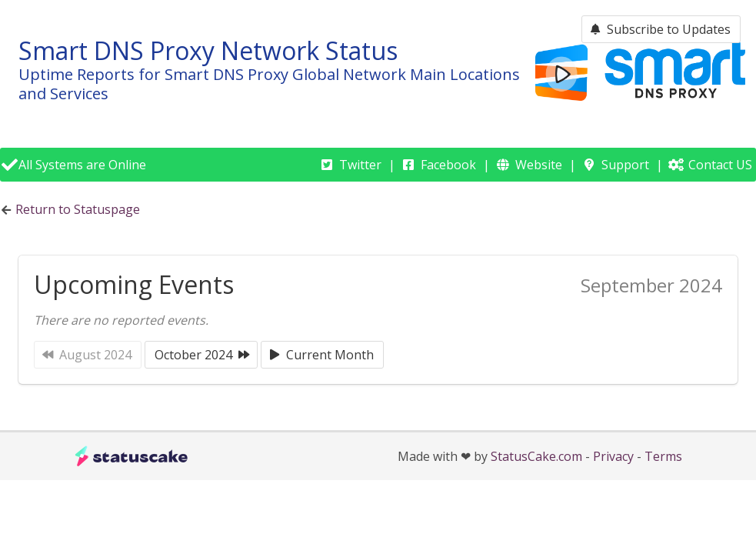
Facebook (448, 165)
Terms (663, 456)
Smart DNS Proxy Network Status (208, 50)
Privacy (613, 456)
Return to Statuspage (78, 209)
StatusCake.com (536, 456)
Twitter (360, 165)
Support (625, 165)
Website (539, 165)
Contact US (720, 165)
